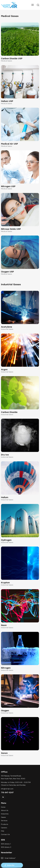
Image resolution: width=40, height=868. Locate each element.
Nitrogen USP (8, 186)
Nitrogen (6, 668)
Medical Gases (7, 61)
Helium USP (7, 101)
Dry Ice (5, 455)
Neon (4, 625)
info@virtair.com (7, 789)
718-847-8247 (7, 793)
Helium (5, 497)
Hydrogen (6, 540)
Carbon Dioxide (9, 412)
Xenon (4, 753)
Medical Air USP (9, 144)
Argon (4, 370)
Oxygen (5, 711)
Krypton (5, 583)
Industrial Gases (7, 329)
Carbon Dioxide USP (12, 58)
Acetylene (7, 327)
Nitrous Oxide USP (11, 229)
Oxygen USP (7, 272)
